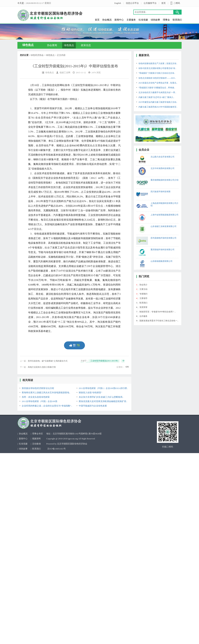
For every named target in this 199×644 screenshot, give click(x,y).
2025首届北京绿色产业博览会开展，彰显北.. (158, 83)
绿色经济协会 (37, 55)
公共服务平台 (150, 3)
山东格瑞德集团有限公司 (162, 261)
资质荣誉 (143, 307)
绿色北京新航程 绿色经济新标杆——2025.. (157, 78)
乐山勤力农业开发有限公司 (163, 157)
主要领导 (143, 298)
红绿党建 (143, 20)
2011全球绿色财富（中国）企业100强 (39, 401)
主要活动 (143, 289)
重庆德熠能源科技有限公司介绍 (165, 180)
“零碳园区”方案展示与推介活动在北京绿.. (157, 73)
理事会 (166, 20)
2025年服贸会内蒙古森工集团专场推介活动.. (158, 102)
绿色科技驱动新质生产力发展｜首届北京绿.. (158, 63)
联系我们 (177, 20)
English (118, 3)
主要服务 (131, 20)
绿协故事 (155, 20)
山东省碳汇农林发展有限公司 (164, 226)
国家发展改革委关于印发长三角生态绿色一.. (159, 321)
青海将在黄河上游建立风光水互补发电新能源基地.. (46, 393)
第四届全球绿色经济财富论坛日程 (38, 388)
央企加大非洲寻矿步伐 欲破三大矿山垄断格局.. (101, 397)
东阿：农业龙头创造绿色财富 (36, 397)
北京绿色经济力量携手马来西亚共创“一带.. (157, 92)
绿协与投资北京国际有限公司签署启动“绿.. (157, 68)
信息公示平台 (132, 3)
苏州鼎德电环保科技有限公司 (164, 238)
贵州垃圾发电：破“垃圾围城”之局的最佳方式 (48, 361)
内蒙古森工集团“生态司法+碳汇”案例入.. (156, 97)
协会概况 (107, 20)
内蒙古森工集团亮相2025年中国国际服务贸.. (158, 107)
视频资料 (36, 439)
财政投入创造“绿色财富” (91, 393)
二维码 (177, 3)
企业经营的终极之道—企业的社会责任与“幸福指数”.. (47, 406)
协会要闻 (52, 45)
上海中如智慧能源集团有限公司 (165, 215)
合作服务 (143, 316)
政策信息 (86, 45)
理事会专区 (38, 434)
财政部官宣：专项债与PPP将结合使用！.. (158, 312)
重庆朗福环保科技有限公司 (163, 250)
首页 (164, 3)
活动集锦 (36, 444)
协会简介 (143, 285)
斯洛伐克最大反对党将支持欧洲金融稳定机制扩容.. (103, 401)
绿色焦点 (69, 45)
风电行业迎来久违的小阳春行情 (42, 367)
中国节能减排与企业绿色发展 (93, 406)
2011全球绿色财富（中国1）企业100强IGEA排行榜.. (103, 388)
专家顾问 (143, 294)
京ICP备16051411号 (56, 449)
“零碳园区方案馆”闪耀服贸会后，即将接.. (157, 88)
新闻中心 (119, 20)
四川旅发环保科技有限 (161, 192)
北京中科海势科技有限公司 (163, 168)
